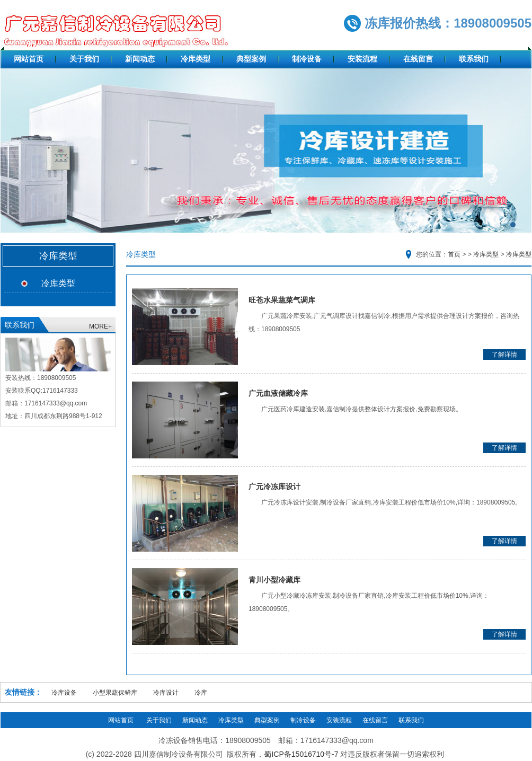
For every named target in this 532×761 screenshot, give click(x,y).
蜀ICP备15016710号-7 (301, 754)
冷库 (201, 693)
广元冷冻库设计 (274, 486)
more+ (100, 326)
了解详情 (504, 355)
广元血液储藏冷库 (278, 393)
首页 (454, 254)
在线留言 (418, 59)
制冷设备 (307, 59)
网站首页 (29, 59)
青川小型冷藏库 (274, 580)
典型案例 (251, 59)
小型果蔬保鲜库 (115, 693)
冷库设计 (166, 693)
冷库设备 (64, 693)
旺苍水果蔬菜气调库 (282, 300)
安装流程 (362, 59)
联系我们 (474, 59)
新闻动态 (140, 59)
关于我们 (84, 59)
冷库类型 (196, 59)
